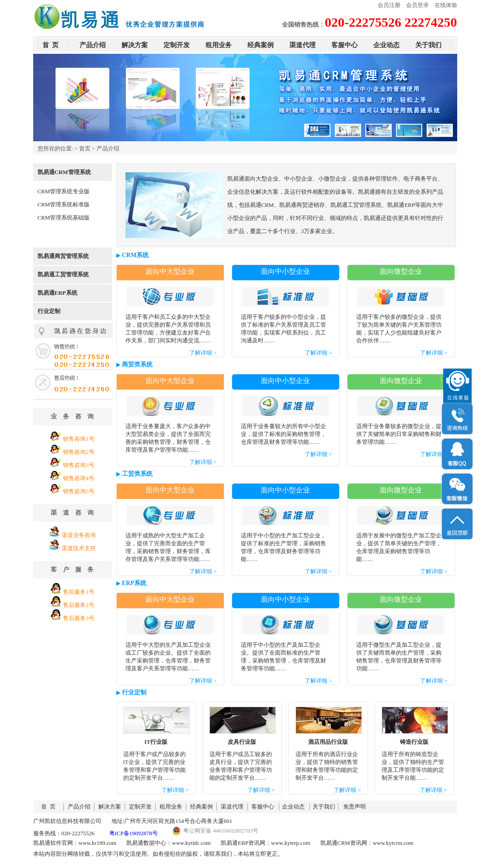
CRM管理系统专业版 (64, 191)
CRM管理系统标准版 (64, 204)
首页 (85, 148)
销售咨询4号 (79, 478)
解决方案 (135, 45)
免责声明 (354, 807)
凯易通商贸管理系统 (63, 256)
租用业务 (219, 45)
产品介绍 (93, 45)
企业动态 (386, 45)
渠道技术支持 (79, 548)
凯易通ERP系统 (57, 293)
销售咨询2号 (79, 452)
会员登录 (417, 5)
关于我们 (428, 45)
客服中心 (344, 45)
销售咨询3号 (79, 465)
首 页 (51, 45)
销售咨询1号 (79, 439)
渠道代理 (302, 45)
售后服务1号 (79, 592)
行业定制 (49, 311)
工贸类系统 (137, 474)
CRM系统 (135, 255)
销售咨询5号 (79, 491)
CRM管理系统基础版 (64, 218)
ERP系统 (134, 583)
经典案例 (261, 45)
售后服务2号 (79, 605)
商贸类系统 (137, 364)
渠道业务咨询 (79, 535)
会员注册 (389, 5)
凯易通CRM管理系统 (64, 172)
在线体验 (446, 5)
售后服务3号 (79, 618)
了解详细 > (203, 353)
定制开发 (177, 45)
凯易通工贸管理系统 (63, 274)
